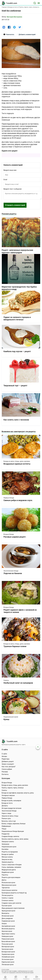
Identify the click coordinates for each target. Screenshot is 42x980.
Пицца (4, 829)
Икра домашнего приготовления (13, 908)
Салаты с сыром (7, 898)
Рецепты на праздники (10, 852)
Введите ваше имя (10, 170)
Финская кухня (7, 931)
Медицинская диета (9, 870)
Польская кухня (7, 944)
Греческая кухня (7, 949)
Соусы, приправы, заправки (11, 867)
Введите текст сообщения (13, 189)
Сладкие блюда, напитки (10, 836)
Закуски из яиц (7, 859)
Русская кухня (7, 906)
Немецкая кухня (7, 936)
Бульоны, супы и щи (9, 821)
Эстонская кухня (8, 959)
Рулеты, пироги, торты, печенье (13, 788)
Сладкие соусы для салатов (11, 903)
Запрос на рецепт (8, 764)
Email (5, 180)
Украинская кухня (8, 954)
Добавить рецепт (8, 761)
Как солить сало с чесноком (16, 420)
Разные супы (6, 818)
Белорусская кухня (8, 952)
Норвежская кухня (8, 921)
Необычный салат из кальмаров (18, 683)
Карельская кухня (8, 962)
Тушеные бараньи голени (15, 646)
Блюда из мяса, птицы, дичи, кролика (17, 461)
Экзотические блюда (11, 571)
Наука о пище (6, 813)
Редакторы (6, 759)
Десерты (5, 806)
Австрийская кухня (8, 926)
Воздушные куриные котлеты (17, 464)
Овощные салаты (8, 842)
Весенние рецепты (8, 929)
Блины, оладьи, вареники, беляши (14, 824)
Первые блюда (9, 498)
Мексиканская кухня (9, 885)
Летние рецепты (7, 895)
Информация (6, 826)
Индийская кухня (8, 872)
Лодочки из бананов (13, 573)
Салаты (6, 680)
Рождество (6, 834)
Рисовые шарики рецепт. (15, 537)
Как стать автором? (9, 767)
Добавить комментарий (27, 34)
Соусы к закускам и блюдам (12, 865)
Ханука (4, 924)
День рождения (7, 918)
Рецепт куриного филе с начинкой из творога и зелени (20, 611)
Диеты (4, 880)
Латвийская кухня (8, 957)
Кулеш (6, 719)
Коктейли (5, 849)
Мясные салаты (7, 857)
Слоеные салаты (8, 900)
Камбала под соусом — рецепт (17, 351)
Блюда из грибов (8, 854)
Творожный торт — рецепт (15, 386)
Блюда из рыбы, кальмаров (11, 801)
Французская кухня (8, 911)
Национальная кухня (11, 717)
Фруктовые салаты (8, 934)
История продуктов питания (12, 808)
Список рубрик (7, 769)
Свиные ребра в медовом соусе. (18, 500)
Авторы (4, 756)
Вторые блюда (9, 534)
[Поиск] (35, 3)
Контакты (5, 774)
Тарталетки (6, 888)
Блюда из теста (7, 803)
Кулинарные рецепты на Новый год (14, 893)
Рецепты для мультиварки (11, 877)
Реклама (5, 772)
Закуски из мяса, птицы (10, 816)
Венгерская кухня (8, 947)
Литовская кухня (8, 965)
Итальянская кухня (8, 883)
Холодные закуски (8, 795)
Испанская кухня (8, 916)
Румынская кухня (8, 939)
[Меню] (39, 3)
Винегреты (5, 913)
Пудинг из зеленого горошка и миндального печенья (17, 318)
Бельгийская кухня (8, 941)
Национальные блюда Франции (13, 831)
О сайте (4, 754)
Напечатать (9, 34)
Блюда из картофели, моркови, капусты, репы (18, 793)
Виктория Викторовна (14, 17)
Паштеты (5, 875)
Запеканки (5, 844)
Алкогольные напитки (9, 890)
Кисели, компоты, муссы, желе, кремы (15, 839)
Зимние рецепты (8, 862)
